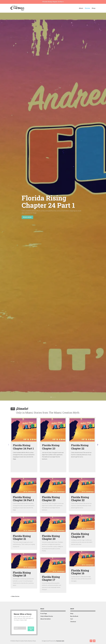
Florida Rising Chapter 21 (22, 537)
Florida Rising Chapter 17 (51, 578)
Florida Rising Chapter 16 (80, 572)
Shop (94, 8)
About (81, 8)
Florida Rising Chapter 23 (51, 447)
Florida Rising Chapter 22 (80, 447)
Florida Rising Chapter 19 (80, 535)
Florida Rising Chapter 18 (22, 574)
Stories (87, 8)
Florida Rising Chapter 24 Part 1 (53, 2)
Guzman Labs (60, 641)
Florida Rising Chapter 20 (51, 537)
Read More (27, 217)
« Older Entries (15, 596)
